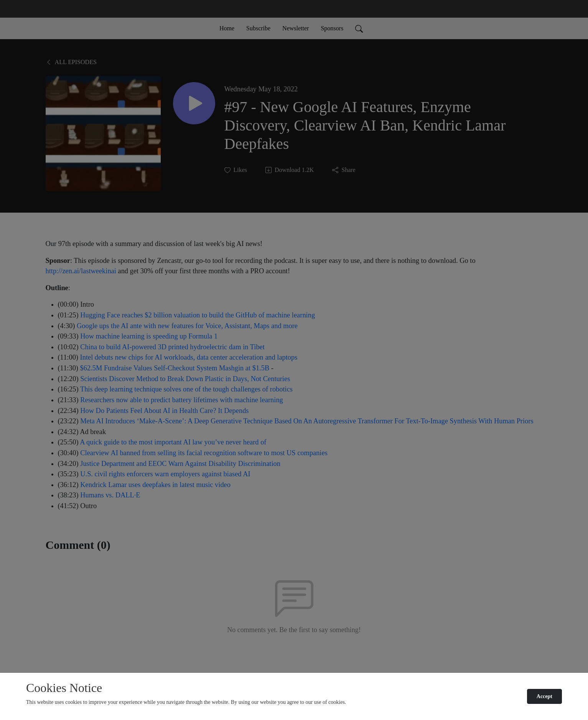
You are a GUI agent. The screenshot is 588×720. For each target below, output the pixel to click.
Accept (544, 696)
